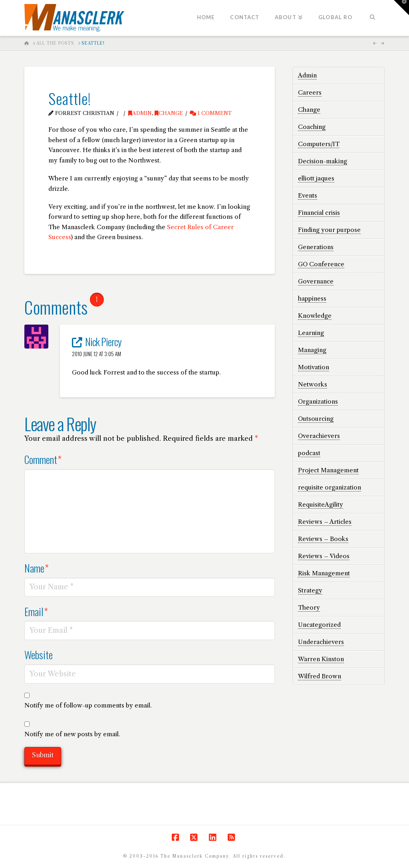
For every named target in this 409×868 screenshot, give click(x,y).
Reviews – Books (323, 539)
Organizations (318, 401)
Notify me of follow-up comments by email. (88, 705)
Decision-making (323, 161)
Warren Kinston (321, 659)
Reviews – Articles (325, 522)
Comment (43, 459)
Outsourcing (316, 419)
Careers (310, 92)
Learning (311, 333)
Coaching (312, 127)
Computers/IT (319, 144)
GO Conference (321, 264)
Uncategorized (319, 625)
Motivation (314, 367)
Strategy (310, 590)
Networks (313, 384)
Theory (309, 607)
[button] (401, 8)
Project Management (328, 470)
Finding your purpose (329, 230)
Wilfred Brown (320, 676)
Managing (312, 350)
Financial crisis (319, 213)
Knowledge (315, 316)
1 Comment (211, 113)
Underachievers (321, 642)
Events (308, 195)
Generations (316, 247)
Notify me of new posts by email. (72, 734)
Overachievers (319, 436)
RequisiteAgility (321, 504)
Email (36, 611)
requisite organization (330, 487)
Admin (140, 113)
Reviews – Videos (324, 556)
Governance (316, 281)
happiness (312, 298)
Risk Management (324, 573)
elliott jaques (316, 178)
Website (39, 654)
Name (37, 568)
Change (169, 113)
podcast (309, 453)
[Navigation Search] (372, 18)
